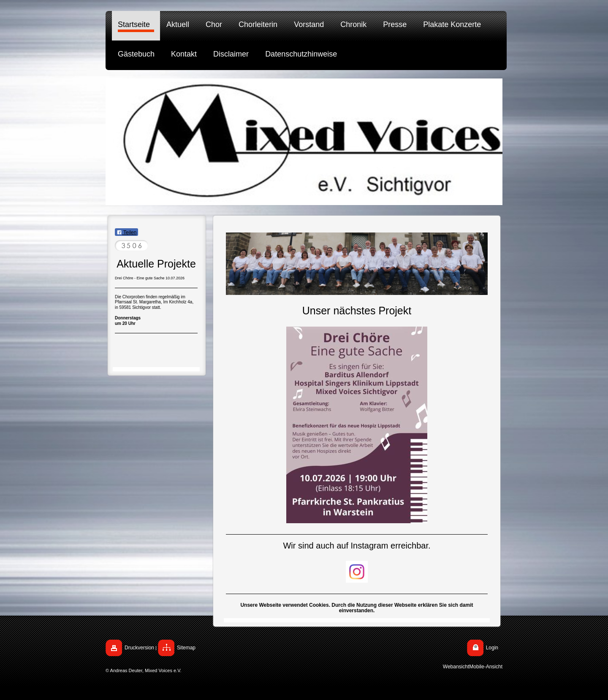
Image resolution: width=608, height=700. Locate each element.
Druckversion (139, 648)
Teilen (126, 232)
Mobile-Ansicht (486, 667)
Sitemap (186, 648)
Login (492, 648)
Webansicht (456, 667)
